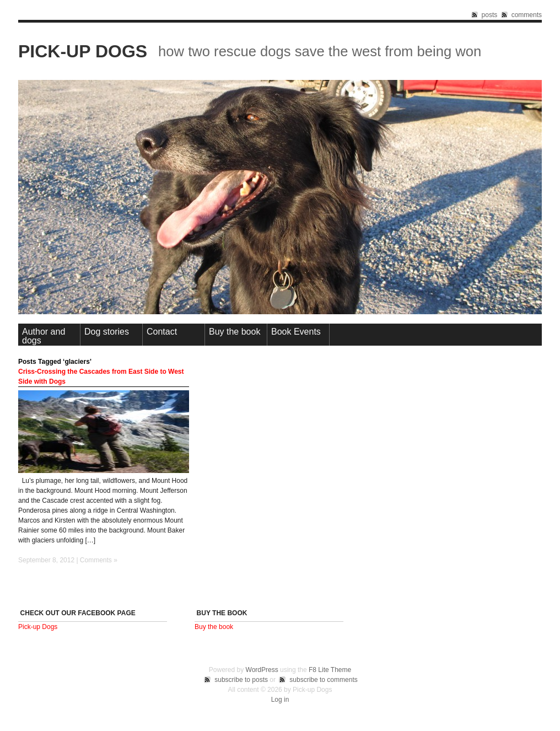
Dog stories (107, 332)
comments (527, 15)
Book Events (296, 332)
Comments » (99, 560)
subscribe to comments (323, 680)
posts (490, 15)
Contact (162, 332)
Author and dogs (44, 336)
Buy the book (235, 332)
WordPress (262, 670)
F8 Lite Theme (330, 670)
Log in (280, 700)
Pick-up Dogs (83, 51)
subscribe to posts (241, 680)
